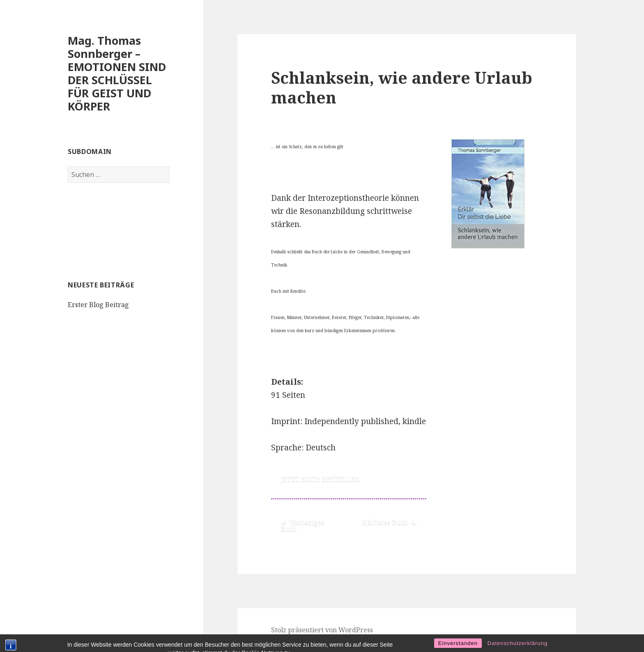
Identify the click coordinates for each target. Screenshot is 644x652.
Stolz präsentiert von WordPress (322, 630)
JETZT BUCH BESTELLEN (320, 479)
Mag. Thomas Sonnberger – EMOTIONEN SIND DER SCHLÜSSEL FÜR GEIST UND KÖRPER (117, 73)
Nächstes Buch (389, 522)
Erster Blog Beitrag (98, 305)
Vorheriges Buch (302, 526)
